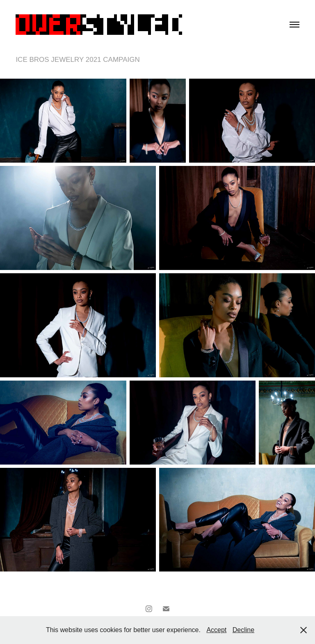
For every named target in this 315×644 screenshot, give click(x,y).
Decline (243, 630)
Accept (216, 630)
